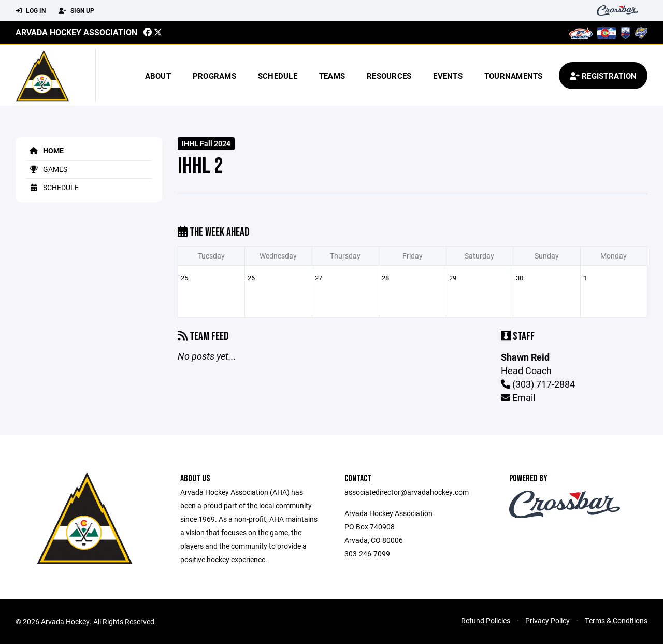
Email (518, 397)
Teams (332, 76)
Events (448, 76)
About (158, 76)
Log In (31, 11)
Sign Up (76, 11)
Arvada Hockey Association (76, 32)
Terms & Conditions (616, 620)
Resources (389, 76)
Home (45, 151)
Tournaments (514, 76)
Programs (214, 76)
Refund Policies (486, 620)
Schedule (278, 76)
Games (47, 169)
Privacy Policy (547, 620)
